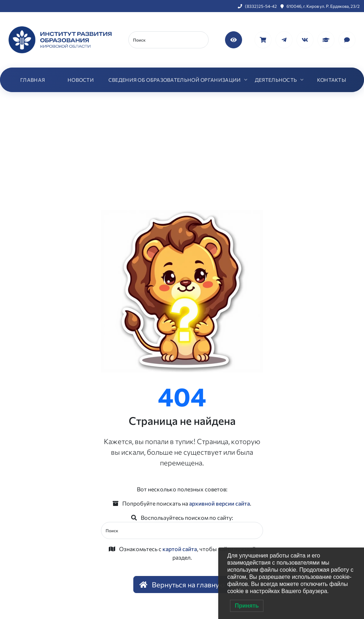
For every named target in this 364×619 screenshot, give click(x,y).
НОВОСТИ (81, 80)
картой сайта (180, 549)
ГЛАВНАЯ (33, 80)
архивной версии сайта (220, 503)
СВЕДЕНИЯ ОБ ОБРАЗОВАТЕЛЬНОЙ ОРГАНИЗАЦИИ (175, 80)
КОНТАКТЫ (331, 80)
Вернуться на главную (182, 585)
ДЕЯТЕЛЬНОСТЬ (276, 80)
